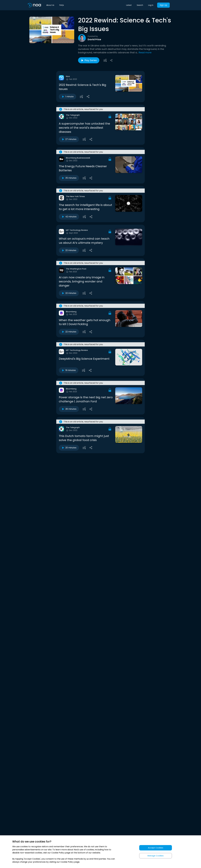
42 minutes (69, 217)
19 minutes (69, 370)
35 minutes (69, 178)
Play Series (89, 60)
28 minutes (69, 409)
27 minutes (69, 139)
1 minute (67, 97)
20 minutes (69, 448)
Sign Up (163, 5)
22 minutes (69, 250)
